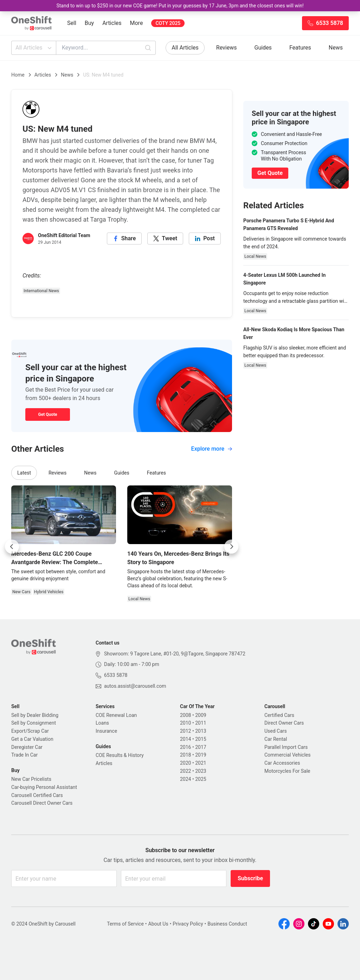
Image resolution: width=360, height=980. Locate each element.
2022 (185, 771)
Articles (112, 23)
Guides (263, 48)
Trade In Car (24, 755)
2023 (201, 771)
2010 (185, 723)
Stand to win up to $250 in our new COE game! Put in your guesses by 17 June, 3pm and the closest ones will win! (180, 6)
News (336, 48)
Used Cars (276, 731)
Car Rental (276, 739)
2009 (201, 715)
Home (18, 75)
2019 (201, 755)
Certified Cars (279, 715)
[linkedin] (205, 239)
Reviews (227, 48)
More (137, 23)
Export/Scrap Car (30, 731)
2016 (185, 747)
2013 (201, 731)
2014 (185, 739)
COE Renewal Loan (116, 715)
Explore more (212, 449)
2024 (185, 779)
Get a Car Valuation (32, 739)
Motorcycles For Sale (287, 771)
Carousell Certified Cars (37, 795)
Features (300, 48)
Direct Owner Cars (284, 723)
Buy (89, 23)
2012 (185, 731)
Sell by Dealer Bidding (35, 715)
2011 (201, 723)
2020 (185, 763)
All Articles (34, 48)
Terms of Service (125, 924)
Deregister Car (27, 747)
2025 (201, 779)
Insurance (106, 731)
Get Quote (47, 414)
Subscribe (250, 878)
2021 (201, 763)
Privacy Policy (188, 924)
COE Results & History (120, 755)
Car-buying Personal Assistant (44, 787)
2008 (185, 715)
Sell (72, 23)
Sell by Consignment (34, 723)
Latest (24, 473)
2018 (185, 755)
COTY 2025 (168, 23)
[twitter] (165, 239)
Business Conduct (227, 924)
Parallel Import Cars (286, 747)
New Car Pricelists (31, 779)
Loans (102, 723)
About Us (158, 924)
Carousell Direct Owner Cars (42, 803)
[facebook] (124, 239)
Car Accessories (282, 763)
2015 (201, 739)
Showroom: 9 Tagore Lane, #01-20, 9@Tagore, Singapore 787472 (175, 654)
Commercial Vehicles (287, 755)
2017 (201, 747)
